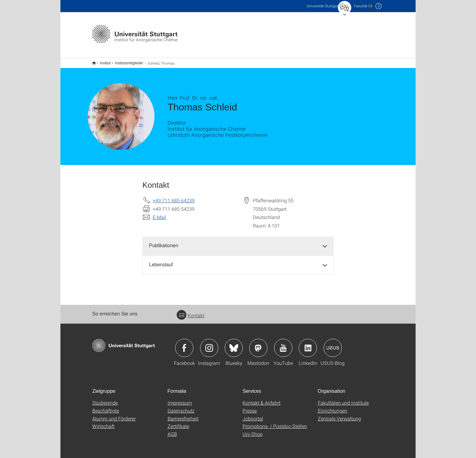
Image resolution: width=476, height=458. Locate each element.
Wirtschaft (103, 422)
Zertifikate (178, 422)
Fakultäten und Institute (343, 399)
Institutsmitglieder (126, 61)
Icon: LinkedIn (308, 344)
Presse (250, 407)
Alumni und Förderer (114, 414)
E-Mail (160, 213)
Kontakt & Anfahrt (262, 399)
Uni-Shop (253, 430)
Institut (102, 61)
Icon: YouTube (283, 344)
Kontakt (190, 311)
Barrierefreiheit (183, 414)
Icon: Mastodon (258, 344)
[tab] (238, 242)
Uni (323, 6)
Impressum (180, 399)
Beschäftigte (106, 407)
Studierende (105, 399)
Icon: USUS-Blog (333, 344)
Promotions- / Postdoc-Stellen (275, 422)
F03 (363, 6)
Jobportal (253, 414)
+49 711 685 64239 (174, 196)
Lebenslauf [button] (161, 261)
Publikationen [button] (164, 242)
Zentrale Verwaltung (339, 414)
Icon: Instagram (209, 344)
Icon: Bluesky (234, 344)
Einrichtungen (333, 407)
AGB (172, 430)
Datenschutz (181, 407)
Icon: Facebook (184, 344)
